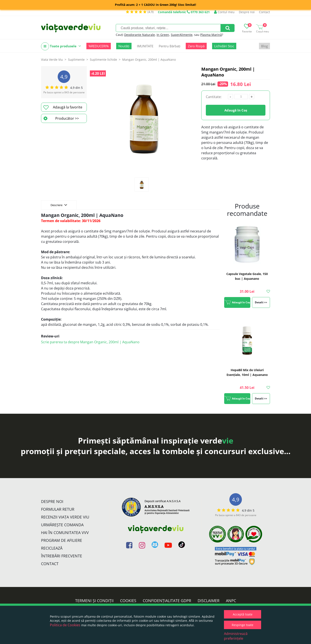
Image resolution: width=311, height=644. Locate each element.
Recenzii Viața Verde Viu (65, 517)
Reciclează (52, 548)
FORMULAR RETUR (58, 509)
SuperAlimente (182, 35)
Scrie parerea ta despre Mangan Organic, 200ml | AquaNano (90, 342)
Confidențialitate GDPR (167, 601)
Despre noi (247, 12)
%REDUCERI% (99, 46)
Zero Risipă (196, 46)
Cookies (128, 601)
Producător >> (61, 118)
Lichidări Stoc (224, 46)
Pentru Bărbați (170, 46)
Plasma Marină (211, 35)
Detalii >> (261, 302)
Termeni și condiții (94, 601)
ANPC (231, 601)
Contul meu (224, 12)
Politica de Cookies (65, 625)
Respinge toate (243, 625)
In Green (163, 35)
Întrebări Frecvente (62, 556)
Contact (264, 12)
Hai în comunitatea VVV (65, 533)
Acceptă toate (243, 614)
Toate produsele (61, 46)
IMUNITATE (145, 46)
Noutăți (124, 46)
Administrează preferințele (236, 636)
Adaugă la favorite (63, 107)
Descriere (59, 205)
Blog (264, 46)
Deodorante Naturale (140, 35)
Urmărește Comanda (62, 525)
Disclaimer (209, 601)
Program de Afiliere (62, 540)
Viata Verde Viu (52, 60)
